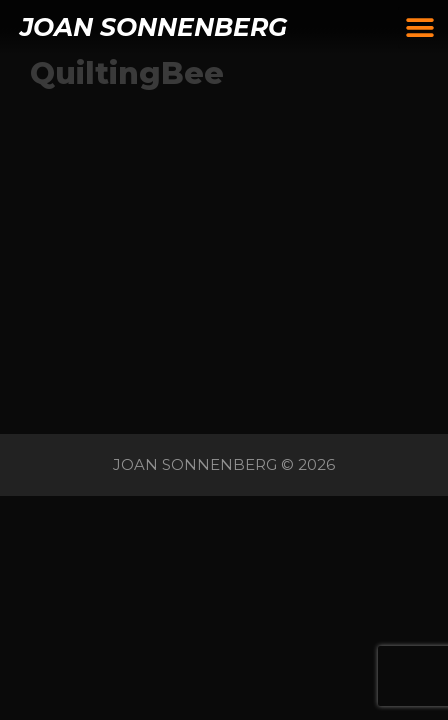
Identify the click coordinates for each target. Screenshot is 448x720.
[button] (420, 27)
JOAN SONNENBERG (153, 27)
